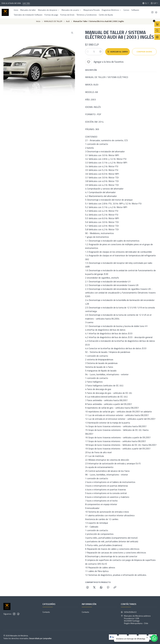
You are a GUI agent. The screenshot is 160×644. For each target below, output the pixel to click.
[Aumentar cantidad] (100, 52)
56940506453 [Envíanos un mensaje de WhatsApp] (129, 612)
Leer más (26, 3)
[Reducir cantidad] (88, 52)
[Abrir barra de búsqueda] (157, 31)
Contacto (46, 612)
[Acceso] (157, 37)
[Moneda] (154, 3)
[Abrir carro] (157, 24)
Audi (68, 21)
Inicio (38, 21)
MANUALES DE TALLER (53, 21)
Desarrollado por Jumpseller (40, 638)
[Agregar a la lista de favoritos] (104, 62)
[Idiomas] (146, 3)
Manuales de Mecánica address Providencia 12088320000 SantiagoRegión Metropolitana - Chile (136, 620)
